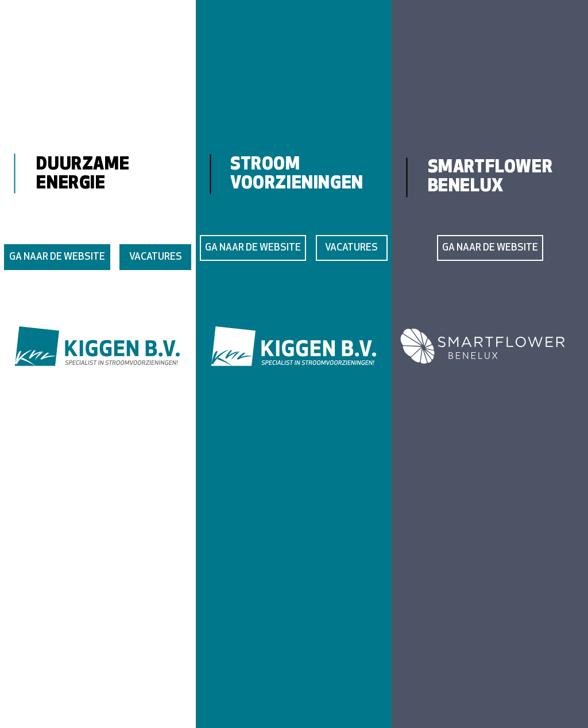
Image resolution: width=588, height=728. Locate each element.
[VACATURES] (155, 257)
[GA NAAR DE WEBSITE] (57, 257)
